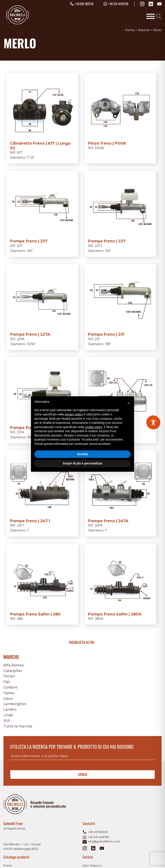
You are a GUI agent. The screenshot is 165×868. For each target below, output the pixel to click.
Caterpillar (13, 671)
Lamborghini (15, 704)
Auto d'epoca (92, 866)
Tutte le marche (18, 726)
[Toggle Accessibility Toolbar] (153, 422)
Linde (8, 715)
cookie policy (94, 427)
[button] (128, 403)
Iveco (8, 698)
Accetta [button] (83, 454)
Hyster (9, 693)
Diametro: (18, 158)
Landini (10, 709)
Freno (8, 866)
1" (28, 530)
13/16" (31, 344)
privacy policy (74, 414)
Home (130, 30)
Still (7, 721)
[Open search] (159, 16)
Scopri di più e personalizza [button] (82, 463)
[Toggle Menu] (151, 16)
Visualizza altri (81, 642)
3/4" (30, 251)
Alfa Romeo (14, 665)
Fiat (7, 682)
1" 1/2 (31, 158)
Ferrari (9, 676)
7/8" (108, 344)
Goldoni (10, 687)
